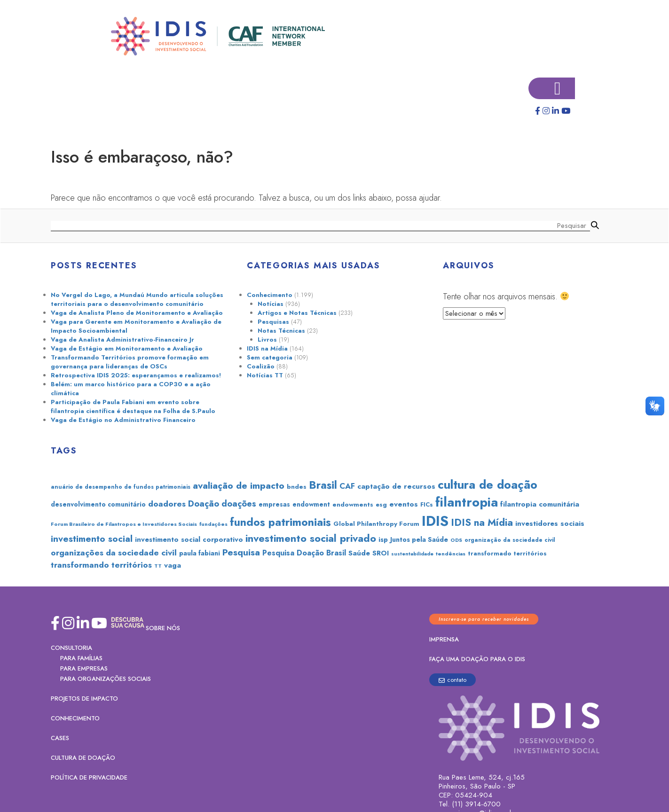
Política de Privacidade (89, 777)
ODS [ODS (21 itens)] (456, 540)
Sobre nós (163, 628)
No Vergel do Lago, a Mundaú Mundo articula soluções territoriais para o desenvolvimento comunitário (137, 299)
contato (453, 680)
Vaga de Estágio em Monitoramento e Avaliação (127, 348)
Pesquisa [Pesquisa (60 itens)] (241, 552)
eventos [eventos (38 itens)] (404, 504)
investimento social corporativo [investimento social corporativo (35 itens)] (189, 539)
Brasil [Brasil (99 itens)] (323, 485)
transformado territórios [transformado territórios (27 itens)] (507, 553)
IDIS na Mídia (267, 348)
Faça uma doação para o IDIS (477, 659)
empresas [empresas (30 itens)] (274, 504)
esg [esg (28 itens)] (381, 504)
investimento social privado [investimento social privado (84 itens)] (311, 538)
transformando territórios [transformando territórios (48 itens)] (101, 565)
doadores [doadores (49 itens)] (167, 504)
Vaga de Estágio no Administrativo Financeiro (123, 420)
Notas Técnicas (281, 331)
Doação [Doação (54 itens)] (204, 504)
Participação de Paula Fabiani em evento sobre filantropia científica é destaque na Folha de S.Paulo (133, 406)
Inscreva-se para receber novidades (484, 619)
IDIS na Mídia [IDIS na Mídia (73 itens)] (482, 523)
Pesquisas (273, 322)
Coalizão (261, 366)
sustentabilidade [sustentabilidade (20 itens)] (412, 554)
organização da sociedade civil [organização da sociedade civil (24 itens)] (510, 540)
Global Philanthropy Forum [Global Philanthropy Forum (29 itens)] (376, 523)
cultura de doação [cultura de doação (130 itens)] (488, 484)
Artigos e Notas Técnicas (297, 313)
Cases (60, 738)
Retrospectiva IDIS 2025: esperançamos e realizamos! (136, 375)
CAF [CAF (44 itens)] (347, 486)
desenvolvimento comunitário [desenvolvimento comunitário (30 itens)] (98, 504)
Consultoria (71, 648)
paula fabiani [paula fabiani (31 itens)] (200, 553)
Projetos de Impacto (84, 699)
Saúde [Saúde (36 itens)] (359, 553)
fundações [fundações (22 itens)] (213, 524)
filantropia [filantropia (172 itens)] (467, 502)
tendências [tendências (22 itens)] (451, 554)
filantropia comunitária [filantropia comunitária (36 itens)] (540, 504)
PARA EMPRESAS (84, 668)
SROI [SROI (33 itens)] (381, 553)
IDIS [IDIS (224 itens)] (435, 521)
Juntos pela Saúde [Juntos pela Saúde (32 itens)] (419, 539)
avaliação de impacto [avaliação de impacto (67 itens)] (239, 485)
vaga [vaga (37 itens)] (173, 565)
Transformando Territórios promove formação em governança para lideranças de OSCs (130, 362)
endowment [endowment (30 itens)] (311, 504)
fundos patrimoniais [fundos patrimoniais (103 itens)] (280, 522)
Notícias (271, 304)
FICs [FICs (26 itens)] (427, 504)
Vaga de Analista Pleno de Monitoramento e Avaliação (137, 313)
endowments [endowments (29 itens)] (353, 504)
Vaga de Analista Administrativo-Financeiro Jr (122, 340)
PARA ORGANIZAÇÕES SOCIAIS (106, 679)
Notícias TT (265, 375)
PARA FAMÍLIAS (81, 658)
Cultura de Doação (83, 758)
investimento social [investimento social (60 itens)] (92, 539)
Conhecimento (270, 295)
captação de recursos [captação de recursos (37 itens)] (396, 486)
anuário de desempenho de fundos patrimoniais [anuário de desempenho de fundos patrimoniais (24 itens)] (121, 487)
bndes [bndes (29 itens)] (297, 486)
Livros (267, 340)
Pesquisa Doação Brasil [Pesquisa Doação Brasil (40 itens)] (304, 553)
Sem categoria (270, 357)
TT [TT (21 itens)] (158, 566)
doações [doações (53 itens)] (239, 504)
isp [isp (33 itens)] (383, 539)
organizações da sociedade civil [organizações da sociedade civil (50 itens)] (114, 553)
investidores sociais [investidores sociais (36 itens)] (550, 523)
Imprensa (444, 639)
